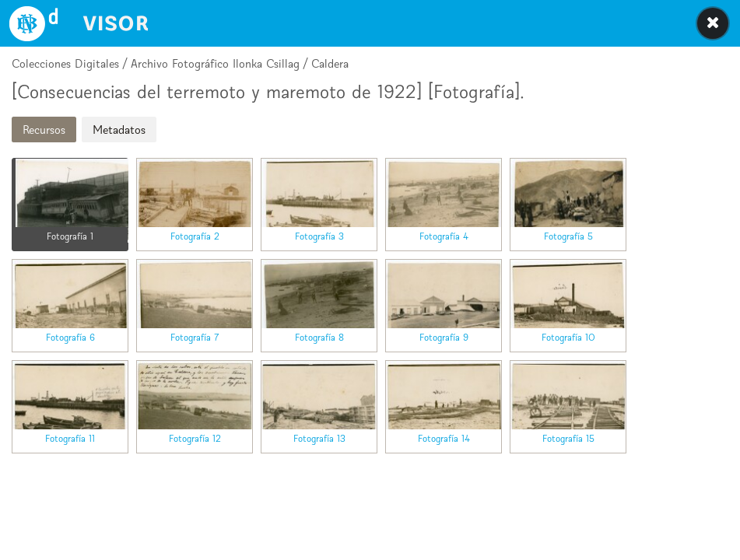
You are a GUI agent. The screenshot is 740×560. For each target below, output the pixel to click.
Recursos (44, 129)
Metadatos (119, 129)
